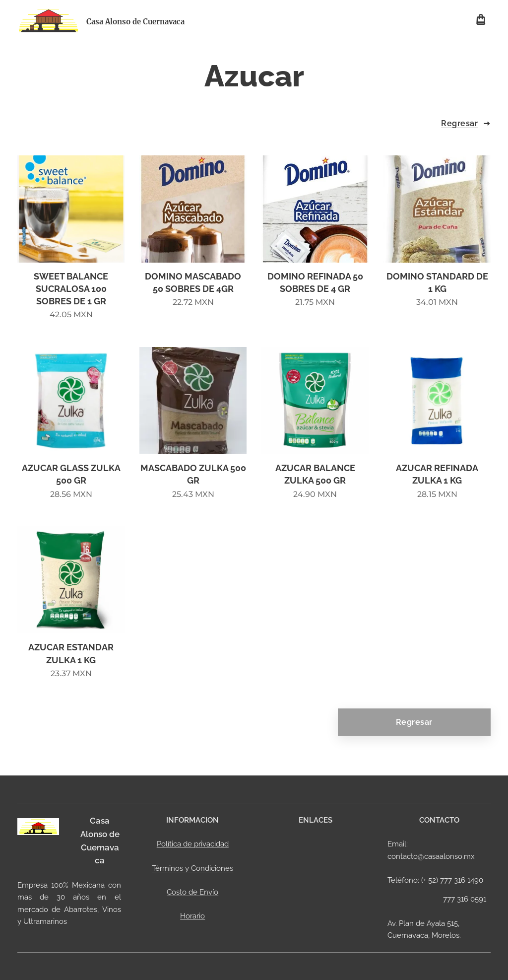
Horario (192, 916)
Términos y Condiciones (192, 868)
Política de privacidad (192, 844)
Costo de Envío (192, 892)
